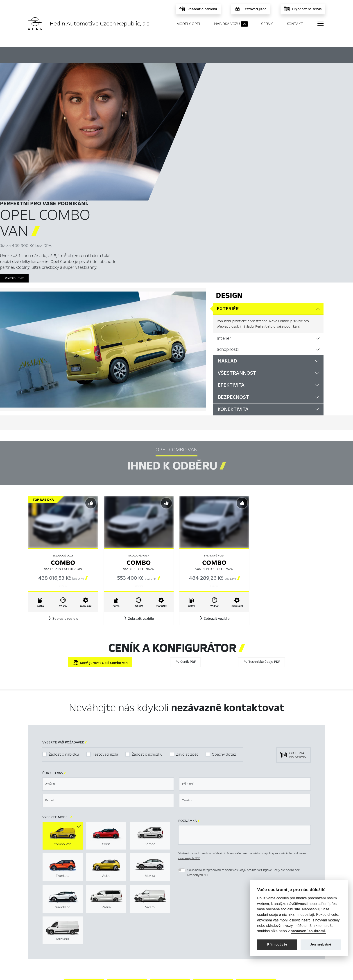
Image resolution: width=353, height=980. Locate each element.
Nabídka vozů (231, 24)
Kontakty (115, 948)
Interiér (224, 217)
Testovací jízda (105, 633)
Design (229, 174)
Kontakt (295, 24)
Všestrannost (237, 252)
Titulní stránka (119, 919)
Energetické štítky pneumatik (214, 934)
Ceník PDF (185, 540)
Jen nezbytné (320, 944)
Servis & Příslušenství (124, 934)
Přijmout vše (277, 944)
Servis (267, 24)
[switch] (182, 749)
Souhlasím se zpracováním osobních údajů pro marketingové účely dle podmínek (243, 751)
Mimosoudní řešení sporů (210, 927)
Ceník (228, 55)
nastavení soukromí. (308, 931)
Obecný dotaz (224, 633)
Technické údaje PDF (261, 540)
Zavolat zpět (187, 633)
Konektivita (233, 288)
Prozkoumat (220, 149)
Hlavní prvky (100, 55)
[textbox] (108, 663)
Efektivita (231, 264)
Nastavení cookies (205, 919)
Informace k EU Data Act (210, 941)
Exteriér (228, 188)
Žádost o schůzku (147, 633)
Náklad (227, 239)
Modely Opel (189, 24)
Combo (63, 441)
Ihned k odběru (146, 55)
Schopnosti (228, 228)
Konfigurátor (193, 55)
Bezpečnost (233, 276)
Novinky (114, 941)
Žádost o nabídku (64, 633)
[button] (63, 497)
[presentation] (213, 782)
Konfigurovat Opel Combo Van (100, 541)
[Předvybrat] (91, 382)
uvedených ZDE (189, 737)
